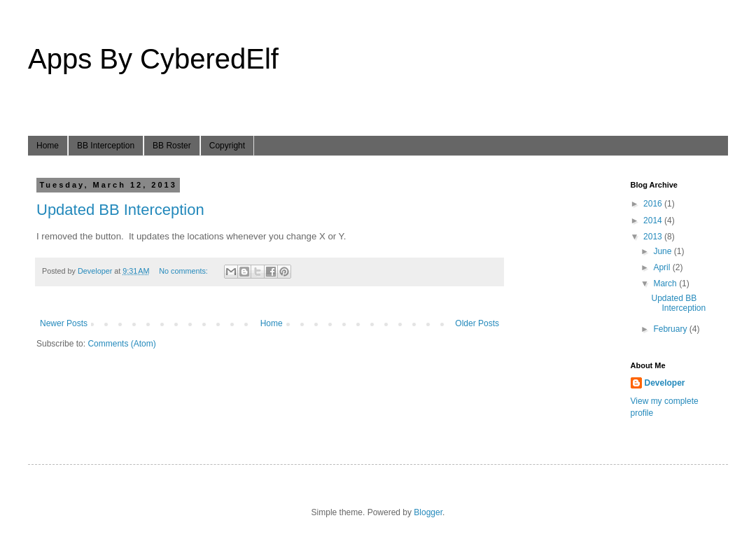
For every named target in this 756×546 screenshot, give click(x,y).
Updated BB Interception (120, 210)
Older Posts (477, 323)
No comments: (184, 271)
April (663, 267)
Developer (665, 383)
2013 (654, 237)
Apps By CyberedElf (153, 59)
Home (48, 146)
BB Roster (172, 146)
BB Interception (106, 146)
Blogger (428, 512)
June (663, 251)
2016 (654, 204)
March (666, 283)
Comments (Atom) (121, 344)
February (671, 329)
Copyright (227, 146)
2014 (654, 220)
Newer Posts (64, 323)
